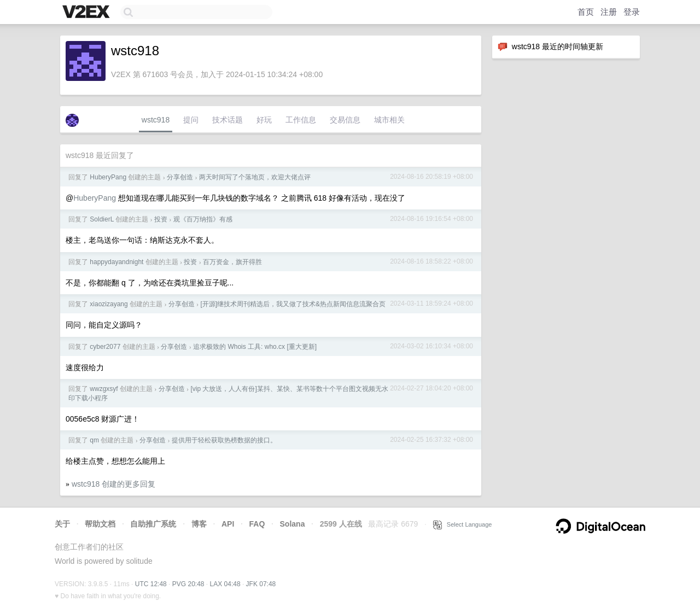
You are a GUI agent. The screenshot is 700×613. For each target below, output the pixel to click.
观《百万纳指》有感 (203, 219)
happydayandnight (116, 262)
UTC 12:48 (151, 584)
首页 (586, 12)
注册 (609, 12)
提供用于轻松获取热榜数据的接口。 (224, 440)
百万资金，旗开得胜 (232, 262)
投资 (161, 219)
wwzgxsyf (104, 389)
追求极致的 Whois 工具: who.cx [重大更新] (255, 347)
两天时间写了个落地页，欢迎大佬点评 (255, 177)
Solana (293, 524)
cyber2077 (105, 347)
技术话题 (227, 120)
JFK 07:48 (261, 584)
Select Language (463, 524)
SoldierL (102, 219)
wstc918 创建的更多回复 (113, 484)
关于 (62, 524)
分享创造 (180, 177)
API (228, 524)
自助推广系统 (153, 524)
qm (94, 440)
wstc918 (156, 120)
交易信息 (345, 120)
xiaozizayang (109, 304)
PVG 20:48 (188, 584)
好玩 (264, 120)
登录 (632, 12)
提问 (191, 120)
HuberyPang (108, 177)
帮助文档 (100, 524)
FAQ (257, 524)
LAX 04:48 (225, 584)
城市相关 (389, 120)
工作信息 (301, 120)
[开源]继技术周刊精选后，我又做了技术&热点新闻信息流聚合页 (293, 304)
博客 (199, 524)
